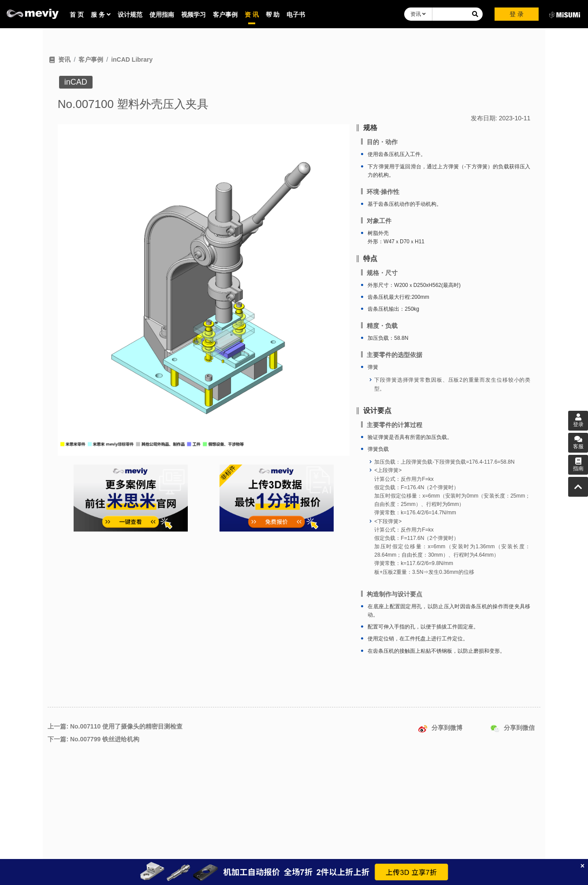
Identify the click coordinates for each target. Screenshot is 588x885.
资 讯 (252, 15)
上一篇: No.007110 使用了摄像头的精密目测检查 (115, 726)
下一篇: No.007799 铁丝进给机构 (93, 739)
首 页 (77, 15)
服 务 (101, 15)
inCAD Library (132, 59)
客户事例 (225, 15)
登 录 (517, 14)
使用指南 (162, 15)
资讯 (418, 14)
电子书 (296, 15)
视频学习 (194, 15)
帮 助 (273, 15)
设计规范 (130, 15)
